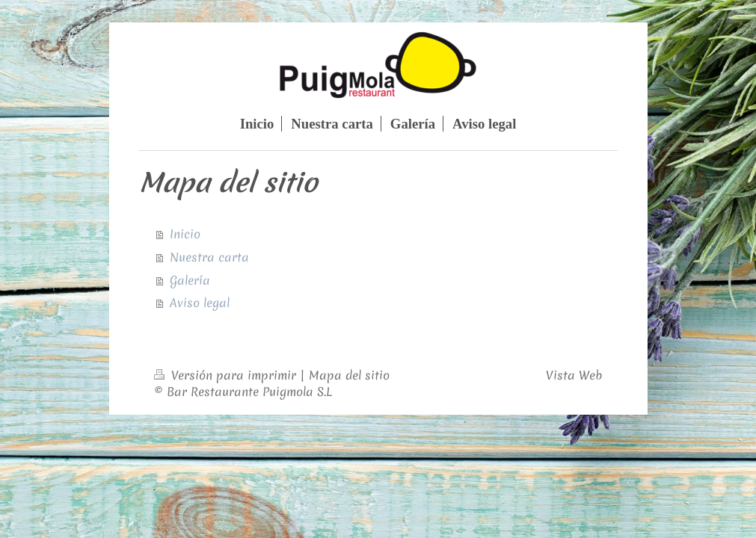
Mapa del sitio (349, 375)
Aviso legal (200, 303)
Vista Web (574, 375)
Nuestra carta (209, 257)
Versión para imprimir (227, 375)
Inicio (185, 234)
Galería (190, 280)
